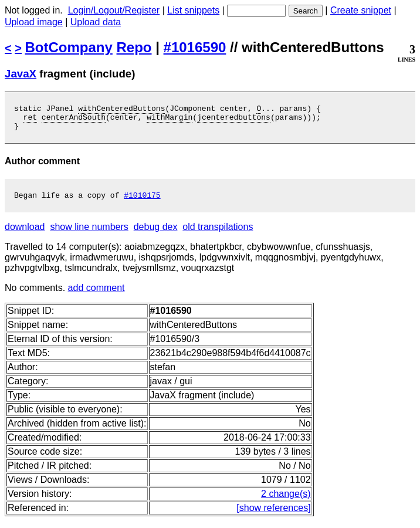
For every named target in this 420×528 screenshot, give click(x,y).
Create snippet (361, 10)
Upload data (96, 22)
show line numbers (89, 234)
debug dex (156, 234)
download (25, 234)
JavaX (21, 74)
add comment (96, 295)
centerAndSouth (74, 120)
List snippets (193, 10)
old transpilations (218, 234)
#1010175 (142, 202)
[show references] (273, 515)
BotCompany (69, 47)
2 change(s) (286, 501)
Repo (134, 47)
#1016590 (195, 47)
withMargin (170, 120)
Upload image (34, 22)
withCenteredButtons (121, 110)
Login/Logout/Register (114, 10)
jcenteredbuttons (234, 120)
